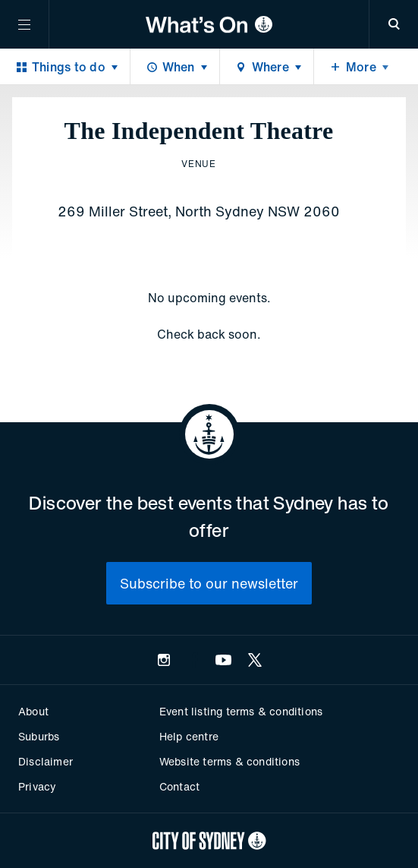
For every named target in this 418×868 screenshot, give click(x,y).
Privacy (37, 786)
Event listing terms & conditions (241, 711)
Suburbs (39, 736)
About (33, 711)
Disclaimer (46, 761)
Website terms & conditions (229, 761)
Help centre (189, 736)
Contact (179, 786)
